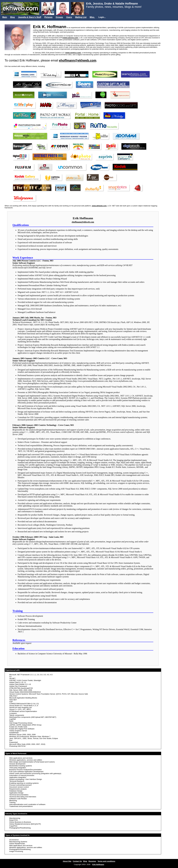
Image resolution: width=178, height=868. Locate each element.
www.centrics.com (73, 53)
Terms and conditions (106, 861)
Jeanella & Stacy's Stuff (30, 17)
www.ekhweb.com (99, 206)
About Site (67, 861)
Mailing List (81, 17)
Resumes (92, 861)
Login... (102, 17)
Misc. (92, 17)
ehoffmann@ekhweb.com (78, 60)
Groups (59, 17)
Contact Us (77, 861)
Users (69, 17)
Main (5, 17)
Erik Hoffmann (98, 864)
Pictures (48, 17)
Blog (12, 17)
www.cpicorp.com (71, 38)
